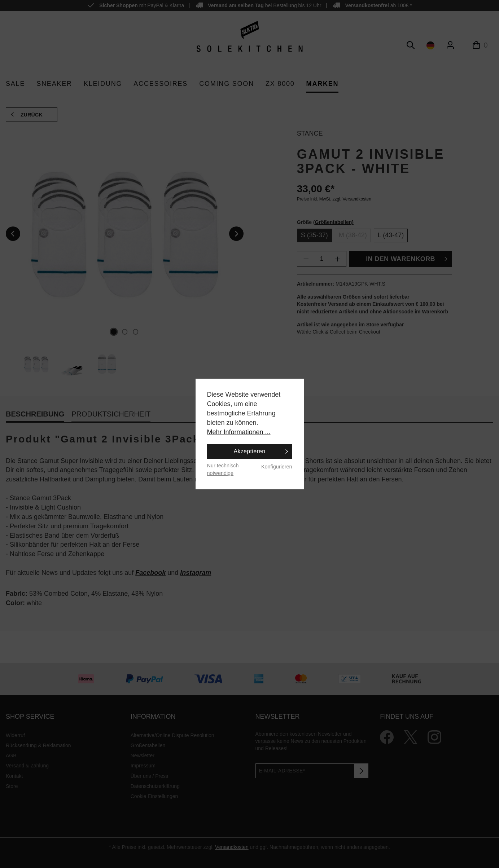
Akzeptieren (249, 451)
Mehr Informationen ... (239, 432)
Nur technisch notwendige (223, 469)
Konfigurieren (277, 467)
